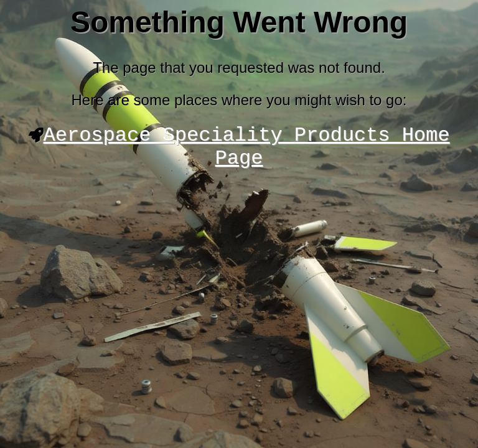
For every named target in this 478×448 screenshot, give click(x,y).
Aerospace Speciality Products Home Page (247, 151)
